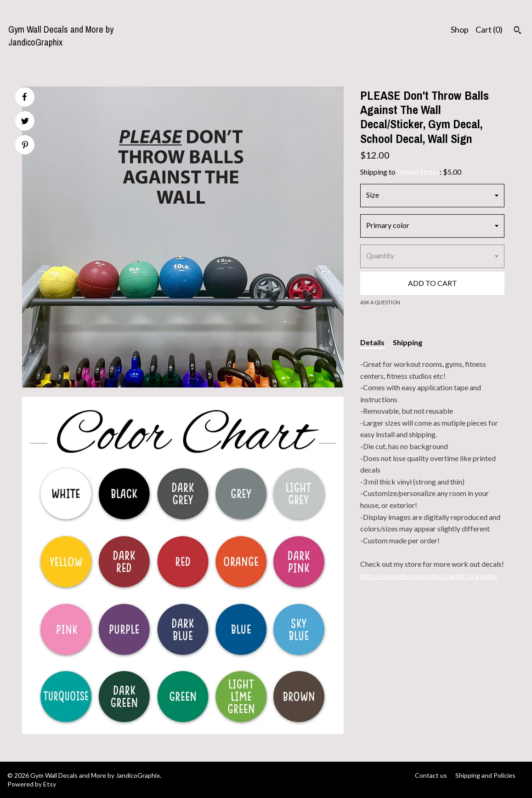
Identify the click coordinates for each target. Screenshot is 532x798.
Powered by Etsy (32, 784)
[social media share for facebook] (24, 97)
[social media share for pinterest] (25, 146)
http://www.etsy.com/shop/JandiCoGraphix (429, 576)
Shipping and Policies (485, 775)
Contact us (431, 775)
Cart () (489, 29)
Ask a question (380, 302)
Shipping (407, 342)
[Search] (518, 31)
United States (418, 172)
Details (372, 342)
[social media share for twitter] (25, 122)
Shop (460, 29)
